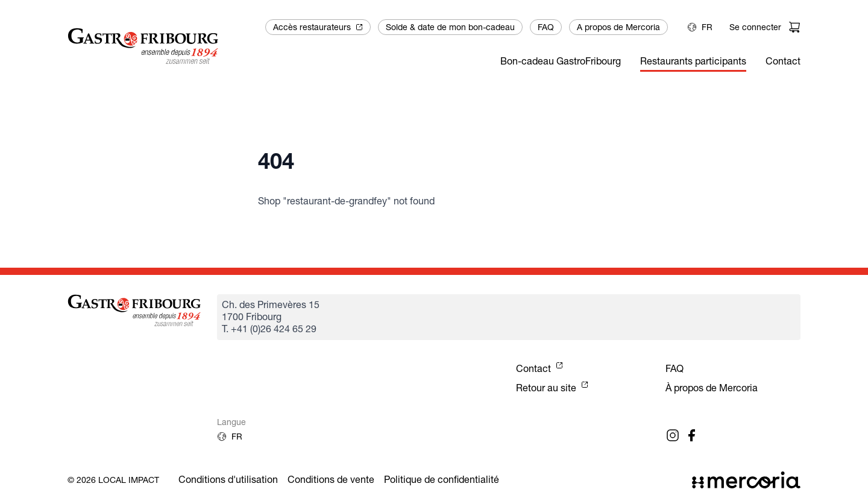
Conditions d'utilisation (228, 480)
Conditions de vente (331, 480)
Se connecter (755, 27)
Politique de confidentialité (442, 480)
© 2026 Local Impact (113, 480)
